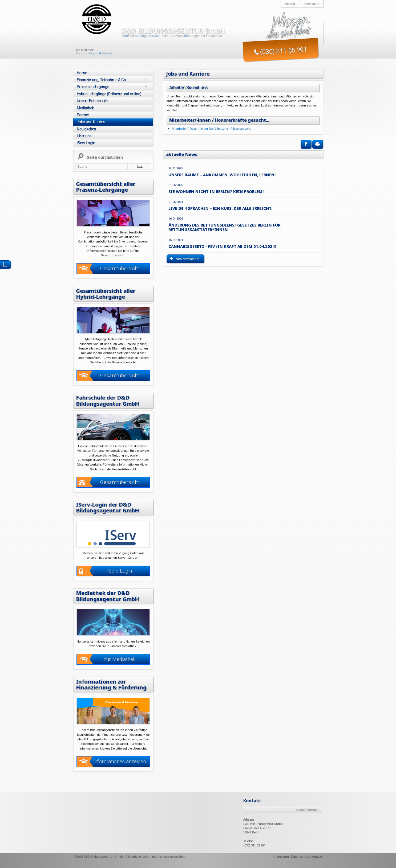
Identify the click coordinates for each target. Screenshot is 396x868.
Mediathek (85, 108)
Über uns (84, 136)
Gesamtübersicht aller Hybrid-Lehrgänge (106, 294)
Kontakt (317, 856)
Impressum (281, 856)
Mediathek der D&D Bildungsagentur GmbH (108, 596)
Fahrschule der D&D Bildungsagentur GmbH (108, 400)
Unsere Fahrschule (113, 101)
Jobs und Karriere (100, 54)
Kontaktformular (307, 809)
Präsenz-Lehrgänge (113, 87)
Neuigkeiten (86, 129)
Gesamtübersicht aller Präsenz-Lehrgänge (106, 187)
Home (80, 54)
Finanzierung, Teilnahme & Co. (113, 80)
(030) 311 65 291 (254, 845)
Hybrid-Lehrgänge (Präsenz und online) (113, 94)
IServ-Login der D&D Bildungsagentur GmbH (108, 507)
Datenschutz (300, 856)
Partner (83, 115)
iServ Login (86, 143)
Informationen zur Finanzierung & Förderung (112, 684)
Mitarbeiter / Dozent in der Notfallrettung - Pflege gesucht (211, 129)
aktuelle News (182, 154)
